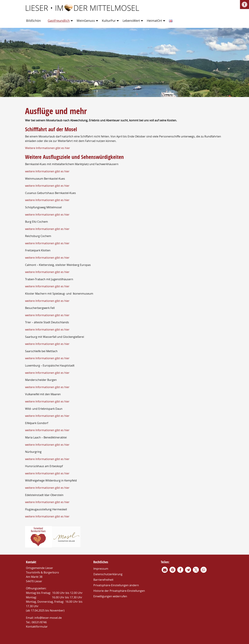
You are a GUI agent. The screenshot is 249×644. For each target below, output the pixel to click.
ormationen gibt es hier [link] (54, 445)
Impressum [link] (101, 569)
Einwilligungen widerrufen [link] (110, 596)
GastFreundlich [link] (59, 21)
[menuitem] (34, 21)
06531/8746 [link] (39, 622)
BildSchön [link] (33, 21)
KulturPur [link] (109, 21)
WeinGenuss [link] (86, 21)
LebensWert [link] (131, 21)
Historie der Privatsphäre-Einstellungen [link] (119, 591)
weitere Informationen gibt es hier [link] (47, 171)
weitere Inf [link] (32, 445)
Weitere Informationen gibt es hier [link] (48, 148)
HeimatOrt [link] (154, 21)
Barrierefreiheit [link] (103, 580)
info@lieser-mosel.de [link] (48, 618)
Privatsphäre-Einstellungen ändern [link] (116, 585)
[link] (245, 4)
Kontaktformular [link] (37, 627)
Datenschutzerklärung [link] (108, 574)
